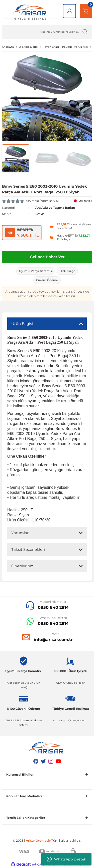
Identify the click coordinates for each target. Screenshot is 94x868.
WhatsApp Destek (66, 859)
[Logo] (30, 12)
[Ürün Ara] (47, 32)
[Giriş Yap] (69, 11)
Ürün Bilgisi (22, 324)
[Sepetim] (86, 11)
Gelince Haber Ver (47, 257)
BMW (40, 214)
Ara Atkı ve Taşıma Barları (55, 208)
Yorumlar (20, 533)
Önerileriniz (22, 566)
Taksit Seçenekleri (28, 549)
